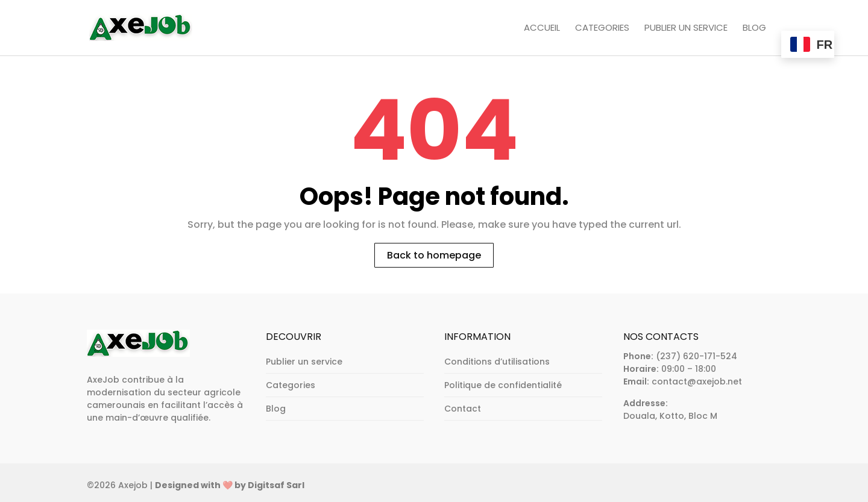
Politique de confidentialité (503, 385)
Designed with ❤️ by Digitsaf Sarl (230, 485)
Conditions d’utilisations (497, 362)
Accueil (542, 28)
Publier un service (686, 28)
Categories (602, 28)
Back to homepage (434, 255)
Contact (463, 409)
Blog (754, 28)
